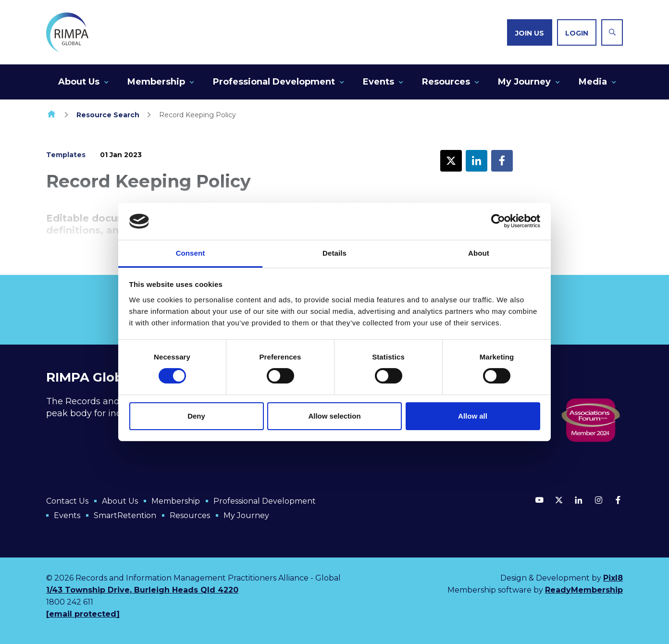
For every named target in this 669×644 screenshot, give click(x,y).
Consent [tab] (191, 253)
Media (593, 82)
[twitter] (559, 500)
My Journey (524, 82)
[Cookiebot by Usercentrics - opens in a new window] (498, 221)
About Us (79, 82)
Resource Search (108, 115)
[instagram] (598, 500)
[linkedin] (579, 500)
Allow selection (334, 416)
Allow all (473, 416)
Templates (66, 155)
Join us (530, 33)
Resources (446, 82)
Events (378, 82)
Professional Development (274, 82)
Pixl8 (613, 578)
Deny (196, 416)
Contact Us (67, 501)
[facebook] (618, 500)
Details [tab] (334, 253)
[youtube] (539, 500)
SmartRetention (125, 515)
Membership (156, 82)
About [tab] (479, 253)
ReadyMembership (584, 590)
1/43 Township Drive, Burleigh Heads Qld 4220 (142, 590)
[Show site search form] (612, 32)
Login (577, 33)
